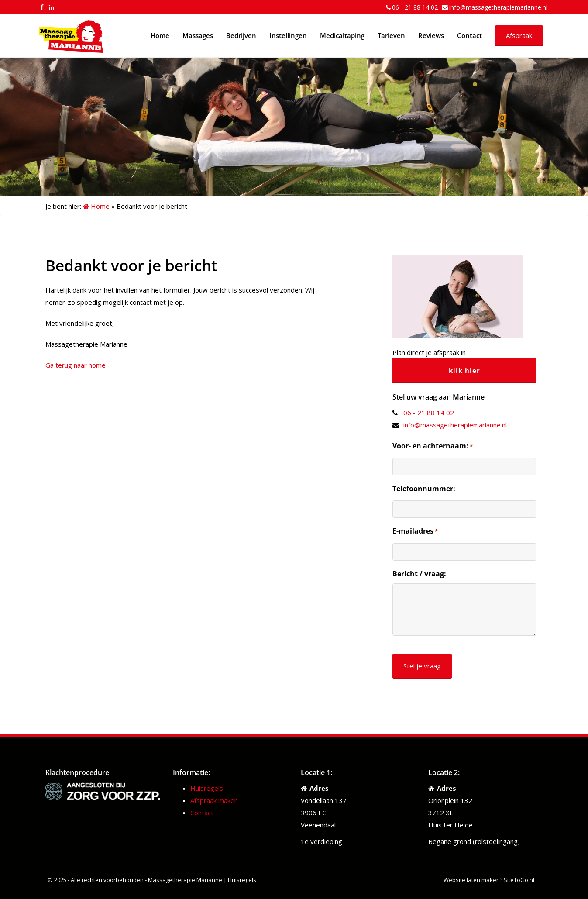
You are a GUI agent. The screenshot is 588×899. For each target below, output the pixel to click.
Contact (469, 35)
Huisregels (207, 788)
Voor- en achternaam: (433, 446)
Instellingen (288, 35)
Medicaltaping (342, 35)
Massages (198, 35)
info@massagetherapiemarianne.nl (498, 7)
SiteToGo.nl (519, 880)
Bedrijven (241, 35)
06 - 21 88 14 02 (415, 7)
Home (160, 35)
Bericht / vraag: (419, 574)
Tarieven (391, 35)
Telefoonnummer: (424, 489)
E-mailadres (415, 531)
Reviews (431, 35)
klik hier (464, 370)
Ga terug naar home (76, 365)
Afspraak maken (214, 800)
